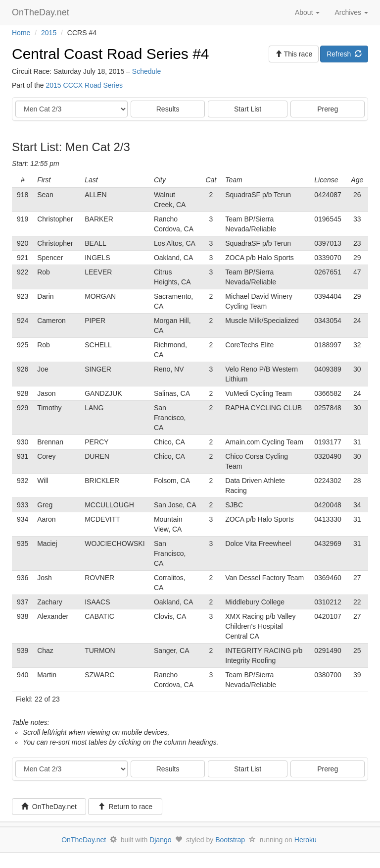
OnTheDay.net (42, 12)
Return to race (125, 807)
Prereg (328, 109)
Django (160, 840)
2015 (49, 33)
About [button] (307, 12)
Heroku (306, 840)
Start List (248, 109)
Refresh (344, 54)
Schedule (146, 71)
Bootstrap (230, 840)
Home (21, 33)
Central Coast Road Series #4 (111, 54)
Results (168, 109)
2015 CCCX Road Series (84, 85)
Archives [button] (351, 12)
